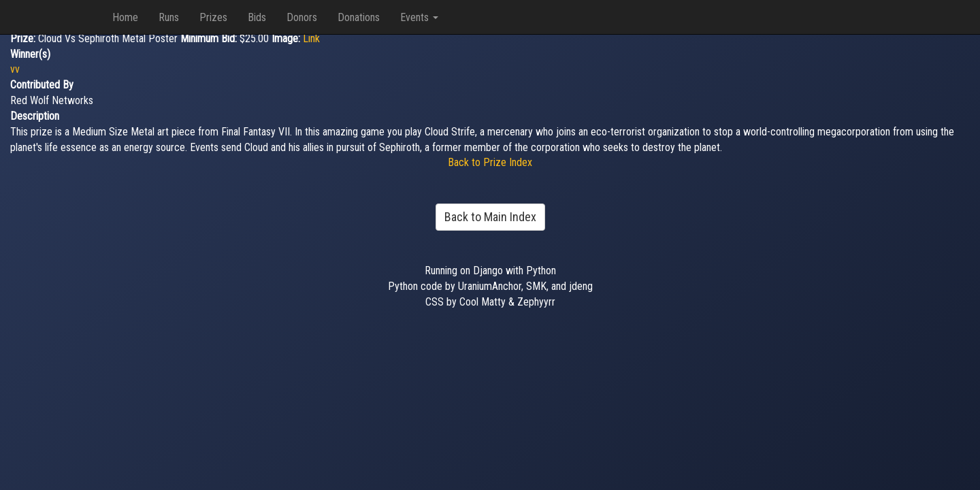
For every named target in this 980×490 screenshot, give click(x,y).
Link (311, 38)
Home (125, 17)
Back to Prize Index (490, 162)
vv (15, 69)
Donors (302, 17)
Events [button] (419, 17)
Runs (169, 17)
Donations (359, 17)
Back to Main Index (490, 217)
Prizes (213, 17)
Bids (257, 17)
